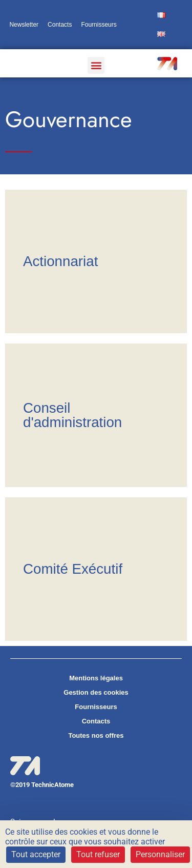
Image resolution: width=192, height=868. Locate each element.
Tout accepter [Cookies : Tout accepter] (36, 854)
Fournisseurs (99, 25)
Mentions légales (96, 678)
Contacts (60, 25)
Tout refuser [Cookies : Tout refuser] (98, 854)
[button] (96, 65)
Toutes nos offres (96, 735)
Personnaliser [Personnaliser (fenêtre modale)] (160, 854)
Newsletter (24, 25)
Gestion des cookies (96, 692)
